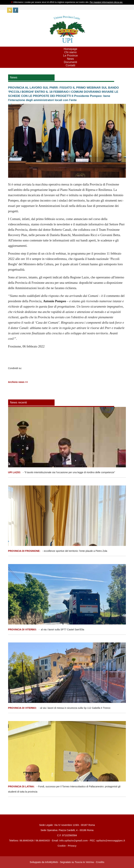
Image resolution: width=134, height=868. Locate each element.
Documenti (70, 62)
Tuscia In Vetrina (84, 862)
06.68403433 (43, 841)
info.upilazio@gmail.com (73, 841)
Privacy (72, 846)
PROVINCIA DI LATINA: (22, 786)
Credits (100, 862)
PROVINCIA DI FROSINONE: (25, 551)
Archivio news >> (18, 382)
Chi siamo (70, 52)
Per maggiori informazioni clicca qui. (106, 2)
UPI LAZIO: (15, 472)
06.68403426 (27, 841)
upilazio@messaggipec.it (111, 841)
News (70, 59)
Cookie (62, 846)
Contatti (70, 65)
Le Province (71, 56)
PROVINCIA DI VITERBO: (22, 629)
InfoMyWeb (51, 862)
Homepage (70, 49)
